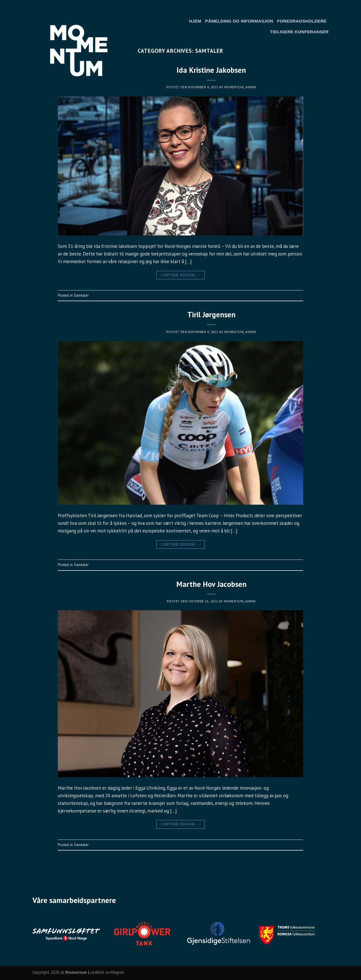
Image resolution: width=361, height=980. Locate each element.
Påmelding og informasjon (239, 21)
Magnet (117, 972)
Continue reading (180, 275)
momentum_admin (240, 87)
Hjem (195, 21)
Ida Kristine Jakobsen (211, 70)
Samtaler (81, 295)
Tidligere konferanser (299, 32)
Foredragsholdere (302, 21)
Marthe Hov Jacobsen (211, 584)
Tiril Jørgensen (211, 314)
